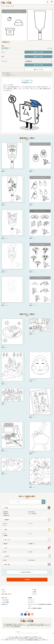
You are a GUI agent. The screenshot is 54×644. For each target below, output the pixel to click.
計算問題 (5, 535)
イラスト (30, 524)
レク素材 (34, 590)
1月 (14, 75)
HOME (3, 6)
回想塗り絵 (5, 514)
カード (4, 525)
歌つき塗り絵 (31, 512)
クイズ (4, 534)
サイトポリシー (31, 602)
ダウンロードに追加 (39, 52)
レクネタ (4, 592)
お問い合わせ (5, 604)
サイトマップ (31, 600)
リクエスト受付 (5, 600)
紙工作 (4, 552)
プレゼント (35, 594)
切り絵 (30, 552)
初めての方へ (5, 598)
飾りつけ (5, 524)
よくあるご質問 (5, 602)
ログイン (47, 3)
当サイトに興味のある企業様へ (35, 608)
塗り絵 (4, 560)
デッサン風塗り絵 (32, 514)
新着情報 (30, 598)
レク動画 (34, 592)
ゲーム (30, 534)
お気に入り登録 (39, 69)
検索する (28, 580)
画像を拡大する (7, 42)
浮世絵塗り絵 (6, 515)
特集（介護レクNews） (7, 594)
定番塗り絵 (8, 75)
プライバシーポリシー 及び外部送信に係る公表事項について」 (30, 640)
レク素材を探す (7, 6)
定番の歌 (5, 544)
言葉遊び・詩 (31, 544)
